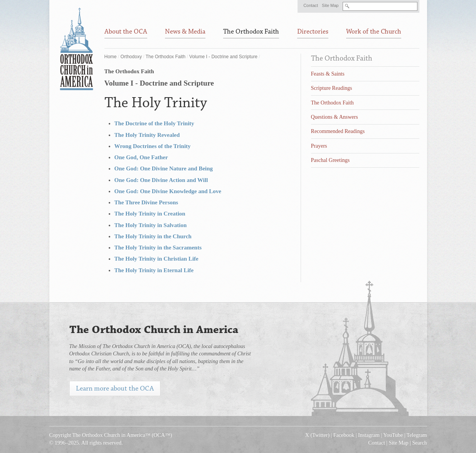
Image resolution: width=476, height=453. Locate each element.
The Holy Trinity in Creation (150, 214)
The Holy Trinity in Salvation (151, 225)
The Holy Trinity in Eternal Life (154, 270)
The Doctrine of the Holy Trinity (154, 123)
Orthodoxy (131, 57)
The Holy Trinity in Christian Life (156, 259)
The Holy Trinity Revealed (147, 135)
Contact (311, 5)
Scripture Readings (332, 88)
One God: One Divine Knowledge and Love (168, 191)
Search (419, 443)
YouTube (393, 435)
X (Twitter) (317, 435)
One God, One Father (141, 157)
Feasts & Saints (328, 74)
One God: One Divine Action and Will (161, 180)
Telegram (417, 435)
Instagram (369, 435)
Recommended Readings (338, 131)
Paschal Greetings (331, 160)
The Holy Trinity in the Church (153, 236)
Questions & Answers (335, 117)
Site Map (330, 5)
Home (111, 57)
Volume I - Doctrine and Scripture (223, 57)
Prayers (319, 146)
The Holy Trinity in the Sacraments (158, 248)
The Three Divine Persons (146, 202)
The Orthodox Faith (166, 57)
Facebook (344, 435)
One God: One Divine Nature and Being (164, 168)
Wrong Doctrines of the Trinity (153, 146)
